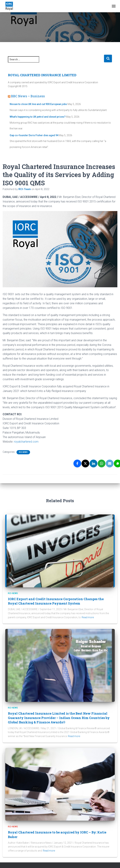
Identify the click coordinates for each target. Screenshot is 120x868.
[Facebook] (77, 463)
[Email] (110, 463)
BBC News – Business (28, 96)
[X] (85, 463)
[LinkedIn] (93, 463)
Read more (88, 617)
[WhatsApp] (102, 463)
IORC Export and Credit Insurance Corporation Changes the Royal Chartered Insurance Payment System (56, 601)
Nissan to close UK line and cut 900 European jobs (38, 104)
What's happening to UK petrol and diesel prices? (38, 117)
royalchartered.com (26, 442)
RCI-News (23, 452)
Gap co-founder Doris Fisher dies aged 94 (34, 135)
